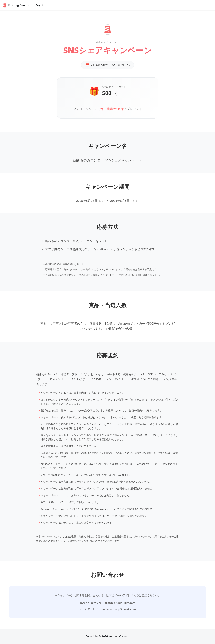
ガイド (39, 5)
